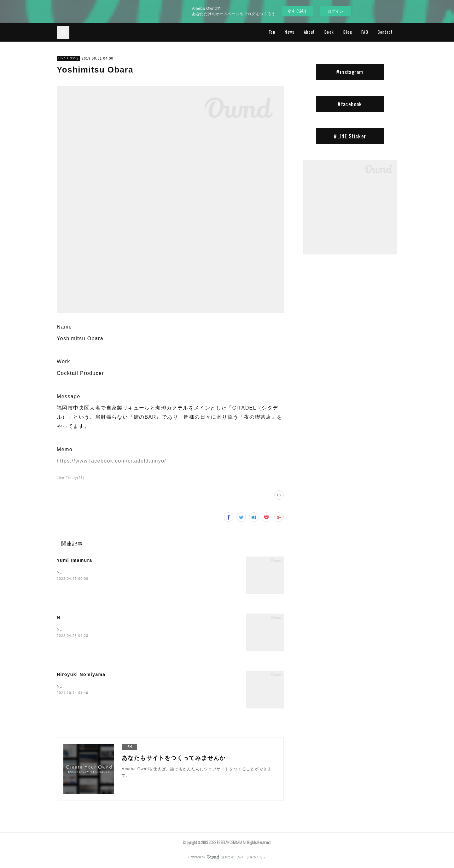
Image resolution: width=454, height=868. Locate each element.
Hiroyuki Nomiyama (81, 674)
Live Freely (68, 58)
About (309, 32)
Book (329, 32)
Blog (348, 32)
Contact (385, 32)
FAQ (365, 32)
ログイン (335, 11)
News (290, 32)
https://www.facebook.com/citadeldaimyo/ (111, 461)
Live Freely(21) (71, 478)
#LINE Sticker (350, 136)
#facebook (350, 104)
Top (272, 32)
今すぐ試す (297, 11)
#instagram (350, 72)
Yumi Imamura (75, 560)
